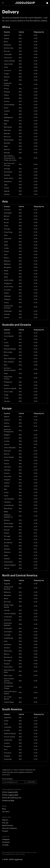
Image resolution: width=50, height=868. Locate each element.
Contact (5, 831)
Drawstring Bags (8, 801)
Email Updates (7, 779)
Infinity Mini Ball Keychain (12, 798)
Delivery (5, 820)
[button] (3, 3)
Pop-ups (5, 823)
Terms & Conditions (9, 828)
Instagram (6, 839)
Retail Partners (8, 826)
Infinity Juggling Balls (10, 792)
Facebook (6, 842)
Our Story (6, 812)
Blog (4, 809)
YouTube (5, 845)
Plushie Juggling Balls (10, 795)
